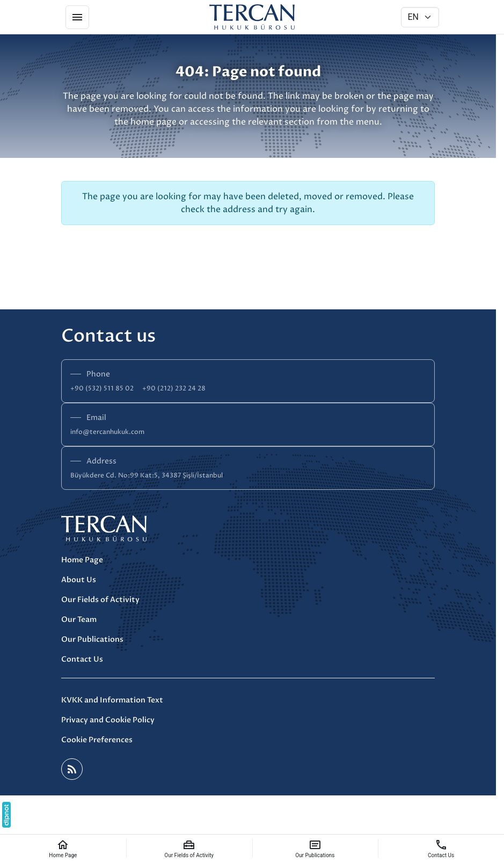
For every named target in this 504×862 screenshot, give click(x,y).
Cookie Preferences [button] (97, 740)
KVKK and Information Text (112, 700)
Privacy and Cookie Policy (108, 720)
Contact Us (82, 659)
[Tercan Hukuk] (252, 17)
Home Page (82, 560)
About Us (79, 580)
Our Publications (92, 639)
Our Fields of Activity (100, 600)
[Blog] (72, 769)
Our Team (79, 620)
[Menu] (77, 17)
